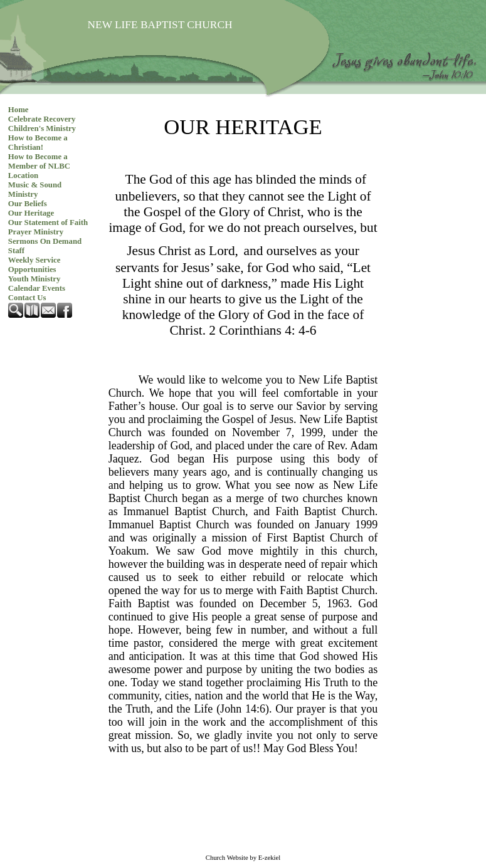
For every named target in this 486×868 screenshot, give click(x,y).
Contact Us (27, 298)
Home (18, 110)
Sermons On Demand (45, 241)
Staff (16, 251)
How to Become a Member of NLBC (39, 161)
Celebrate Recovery (42, 119)
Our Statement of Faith (48, 222)
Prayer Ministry (36, 232)
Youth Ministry (34, 279)
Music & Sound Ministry (35, 190)
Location (23, 175)
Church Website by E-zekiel (243, 858)
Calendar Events (37, 288)
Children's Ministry (42, 128)
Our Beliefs (28, 204)
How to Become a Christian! (38, 143)
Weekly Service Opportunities (34, 265)
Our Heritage (31, 213)
